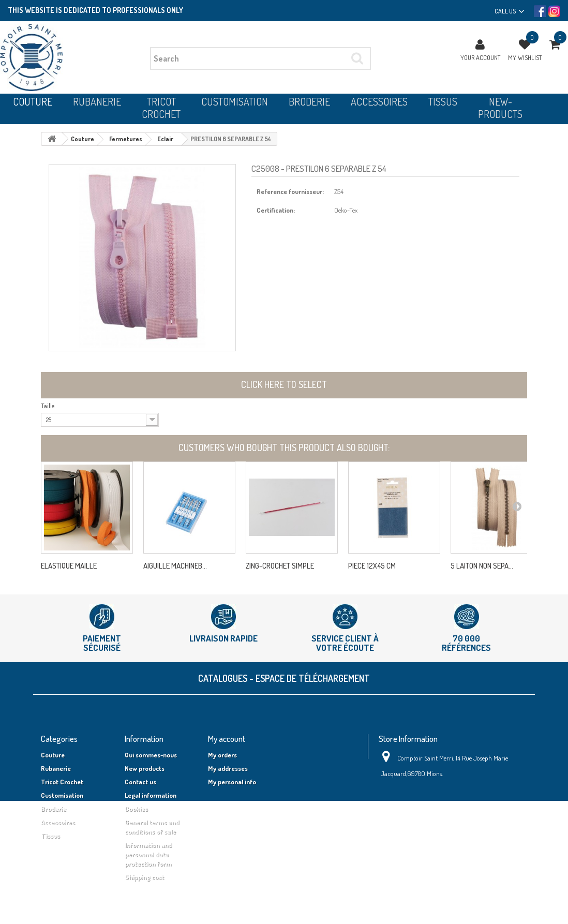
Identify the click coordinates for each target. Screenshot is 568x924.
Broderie (54, 809)
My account (227, 739)
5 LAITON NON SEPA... (482, 566)
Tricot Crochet (62, 782)
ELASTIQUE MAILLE (69, 566)
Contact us (140, 782)
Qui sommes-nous (151, 755)
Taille (48, 406)
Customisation (62, 795)
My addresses (228, 768)
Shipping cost (144, 877)
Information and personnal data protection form (148, 854)
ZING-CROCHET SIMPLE (280, 566)
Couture (53, 755)
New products (145, 768)
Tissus (50, 836)
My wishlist (525, 57)
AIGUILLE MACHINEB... (175, 566)
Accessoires (58, 822)
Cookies (136, 809)
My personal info (232, 782)
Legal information (151, 795)
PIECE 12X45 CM (372, 566)
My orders (222, 755)
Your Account (480, 57)
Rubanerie (56, 768)
